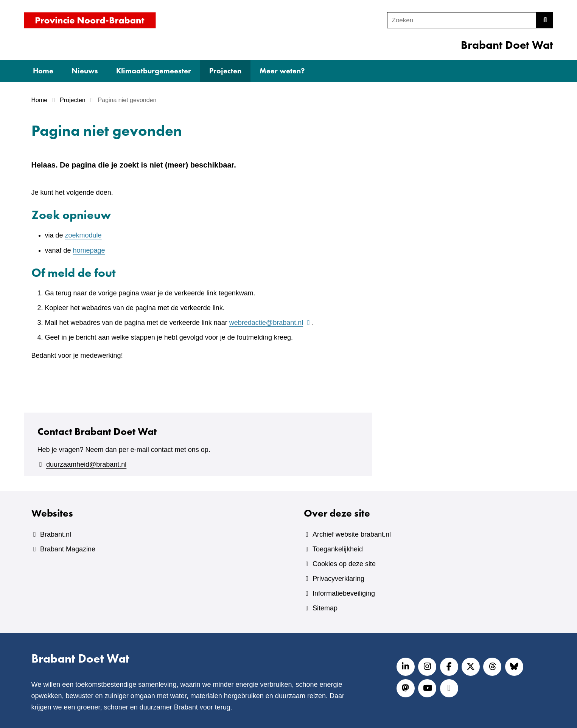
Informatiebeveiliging (344, 593)
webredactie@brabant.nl (271, 323)
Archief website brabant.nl (352, 534)
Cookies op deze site (344, 564)
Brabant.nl (56, 534)
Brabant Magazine (68, 549)
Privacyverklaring (338, 579)
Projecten (225, 71)
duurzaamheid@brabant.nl (86, 464)
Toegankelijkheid (338, 549)
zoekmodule (83, 235)
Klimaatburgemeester (154, 71)
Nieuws (85, 71)
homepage (89, 250)
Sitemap (325, 608)
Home (43, 71)
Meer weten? (282, 71)
